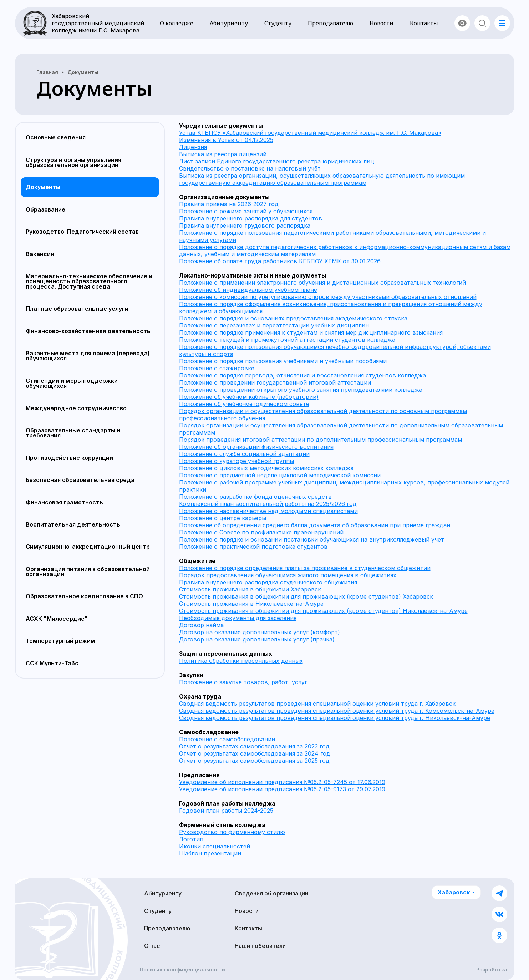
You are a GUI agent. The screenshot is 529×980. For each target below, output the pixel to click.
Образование (45, 209)
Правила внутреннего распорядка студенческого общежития (268, 582)
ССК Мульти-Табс (52, 663)
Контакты (424, 23)
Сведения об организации (271, 893)
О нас (152, 946)
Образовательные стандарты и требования (73, 433)
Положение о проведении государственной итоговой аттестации (275, 382)
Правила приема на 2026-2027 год (229, 204)
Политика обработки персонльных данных (241, 661)
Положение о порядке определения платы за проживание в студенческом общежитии (305, 568)
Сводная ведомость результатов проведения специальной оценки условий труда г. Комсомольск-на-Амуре (337, 711)
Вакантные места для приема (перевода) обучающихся (88, 356)
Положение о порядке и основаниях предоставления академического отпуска (293, 318)
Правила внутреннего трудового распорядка (245, 225)
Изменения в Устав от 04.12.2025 (226, 140)
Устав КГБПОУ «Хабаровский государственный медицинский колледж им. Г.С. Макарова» (310, 133)
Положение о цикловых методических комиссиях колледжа (266, 468)
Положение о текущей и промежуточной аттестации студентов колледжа (287, 340)
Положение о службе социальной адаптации (244, 454)
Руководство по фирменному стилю (232, 832)
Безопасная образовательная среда (80, 480)
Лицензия (193, 147)
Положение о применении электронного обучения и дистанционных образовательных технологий (322, 283)
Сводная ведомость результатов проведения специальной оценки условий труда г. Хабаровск (317, 704)
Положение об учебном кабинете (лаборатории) (249, 397)
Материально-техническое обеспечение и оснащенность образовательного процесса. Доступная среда (89, 281)
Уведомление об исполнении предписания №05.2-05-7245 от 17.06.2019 (282, 782)
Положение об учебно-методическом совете (244, 404)
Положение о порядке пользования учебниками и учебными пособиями (283, 361)
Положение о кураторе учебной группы (236, 461)
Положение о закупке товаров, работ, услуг (243, 682)
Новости (382, 23)
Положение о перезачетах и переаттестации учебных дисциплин (274, 325)
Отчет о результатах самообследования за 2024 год (255, 753)
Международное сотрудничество (76, 408)
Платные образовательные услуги (77, 309)
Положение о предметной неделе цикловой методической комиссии (280, 475)
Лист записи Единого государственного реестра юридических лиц (277, 161)
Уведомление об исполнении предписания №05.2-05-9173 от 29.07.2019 (282, 789)
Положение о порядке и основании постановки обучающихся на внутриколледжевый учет (312, 539)
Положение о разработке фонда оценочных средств (255, 497)
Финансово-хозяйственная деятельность (88, 331)
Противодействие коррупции (69, 458)
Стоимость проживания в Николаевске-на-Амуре (251, 604)
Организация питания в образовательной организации (88, 572)
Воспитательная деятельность (73, 524)
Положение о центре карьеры (223, 518)
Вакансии (40, 254)
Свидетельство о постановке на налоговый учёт (250, 168)
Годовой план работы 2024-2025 (226, 811)
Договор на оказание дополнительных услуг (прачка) (257, 639)
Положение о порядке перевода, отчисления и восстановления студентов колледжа (302, 375)
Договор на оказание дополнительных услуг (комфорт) (260, 632)
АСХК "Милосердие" (57, 619)
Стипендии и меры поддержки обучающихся (72, 383)
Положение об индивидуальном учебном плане (248, 290)
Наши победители (260, 946)
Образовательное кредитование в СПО (84, 596)
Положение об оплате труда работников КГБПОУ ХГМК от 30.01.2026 (280, 261)
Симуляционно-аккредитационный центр (88, 547)
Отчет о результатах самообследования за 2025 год (254, 761)
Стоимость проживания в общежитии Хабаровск (250, 589)
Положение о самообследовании (227, 739)
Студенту (278, 23)
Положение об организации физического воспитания (256, 447)
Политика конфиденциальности (182, 970)
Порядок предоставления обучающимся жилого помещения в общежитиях (288, 575)
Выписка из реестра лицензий (223, 154)
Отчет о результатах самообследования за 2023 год (254, 746)
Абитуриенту (229, 23)
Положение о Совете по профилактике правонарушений (261, 532)
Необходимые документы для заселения (238, 618)
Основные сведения (56, 137)
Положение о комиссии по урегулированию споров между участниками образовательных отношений (328, 297)
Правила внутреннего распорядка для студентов (251, 218)
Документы (43, 187)
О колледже (177, 23)
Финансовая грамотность (64, 502)
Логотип (191, 839)
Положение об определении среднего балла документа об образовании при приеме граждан (315, 525)
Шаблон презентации (210, 853)
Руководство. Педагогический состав (82, 232)
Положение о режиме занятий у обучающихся (246, 211)
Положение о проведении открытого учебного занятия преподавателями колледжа (301, 390)
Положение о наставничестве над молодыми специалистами (268, 511)
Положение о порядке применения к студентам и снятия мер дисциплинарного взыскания (311, 332)
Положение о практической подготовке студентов (253, 547)
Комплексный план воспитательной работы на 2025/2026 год (268, 504)
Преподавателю (330, 23)
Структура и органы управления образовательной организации (73, 162)
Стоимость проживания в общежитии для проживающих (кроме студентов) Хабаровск (306, 596)
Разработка (492, 970)
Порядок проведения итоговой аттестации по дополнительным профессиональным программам (321, 440)
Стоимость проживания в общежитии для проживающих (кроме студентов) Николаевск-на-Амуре (323, 611)
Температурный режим (60, 641)
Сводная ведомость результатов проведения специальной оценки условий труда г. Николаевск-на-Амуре (335, 718)
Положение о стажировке (217, 368)
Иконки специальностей (215, 846)
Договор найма (201, 625)
